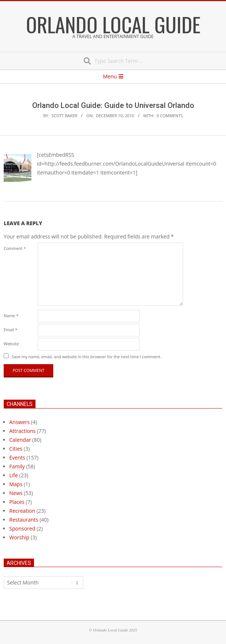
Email (11, 330)
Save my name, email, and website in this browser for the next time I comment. (87, 357)
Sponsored (22, 528)
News (16, 493)
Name (11, 316)
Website (11, 344)
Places (17, 502)
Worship (19, 537)
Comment (15, 248)
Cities (16, 449)
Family (17, 466)
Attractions (22, 431)
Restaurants (24, 520)
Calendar (20, 440)
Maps (16, 484)
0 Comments (170, 116)
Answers (19, 422)
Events (17, 457)
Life (14, 475)
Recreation (22, 511)
